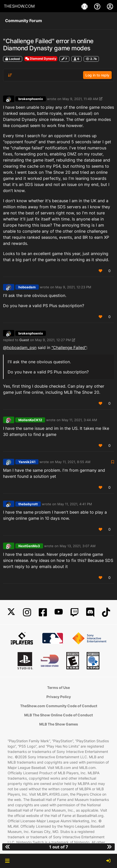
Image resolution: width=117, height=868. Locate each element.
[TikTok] (106, 612)
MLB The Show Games (59, 724)
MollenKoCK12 (30, 420)
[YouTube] (59, 612)
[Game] (85, 6)
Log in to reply (97, 75)
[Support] (98, 6)
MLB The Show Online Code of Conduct (58, 715)
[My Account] (110, 6)
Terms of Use (58, 688)
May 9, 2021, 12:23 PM (73, 287)
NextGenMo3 (29, 546)
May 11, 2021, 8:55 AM (73, 462)
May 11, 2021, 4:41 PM (75, 504)
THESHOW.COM (19, 6)
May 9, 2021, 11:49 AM (80, 99)
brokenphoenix (31, 99)
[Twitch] (74, 612)
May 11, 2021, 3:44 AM (79, 420)
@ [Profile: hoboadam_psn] (20, 348)
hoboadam (27, 287)
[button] (7, 861)
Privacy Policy (59, 697)
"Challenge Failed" (69, 348)
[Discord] (90, 612)
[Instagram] (27, 612)
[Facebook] (43, 612)
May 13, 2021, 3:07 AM (78, 546)
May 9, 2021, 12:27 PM (53, 340)
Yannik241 (27, 462)
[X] (11, 612)
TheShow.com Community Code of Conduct (59, 706)
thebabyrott (28, 504)
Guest (24, 340)
